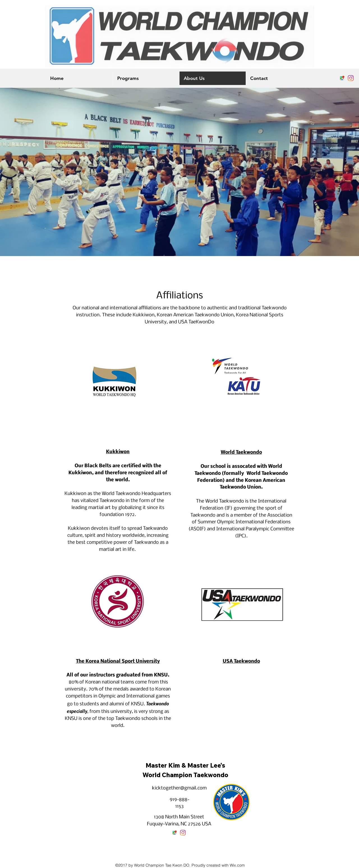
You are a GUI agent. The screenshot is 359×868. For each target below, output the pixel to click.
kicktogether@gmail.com (179, 788)
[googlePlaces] (342, 78)
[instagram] (351, 78)
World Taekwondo (241, 453)
